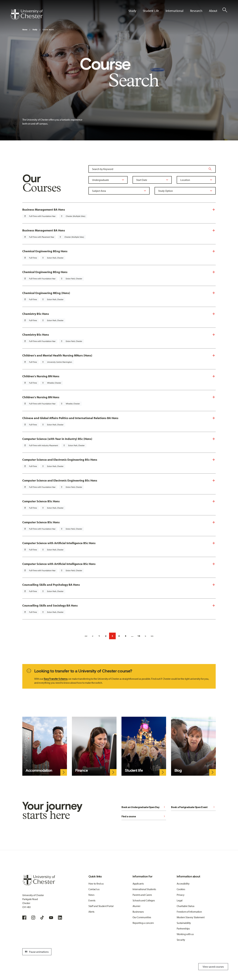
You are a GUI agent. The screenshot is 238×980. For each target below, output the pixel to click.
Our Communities (142, 917)
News (91, 895)
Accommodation (39, 770)
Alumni (136, 906)
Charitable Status (186, 906)
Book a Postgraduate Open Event (193, 807)
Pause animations (36, 952)
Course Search (48, 29)
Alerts (91, 912)
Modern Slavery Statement (191, 917)
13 (139, 636)
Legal (180, 900)
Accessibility (183, 884)
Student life (134, 770)
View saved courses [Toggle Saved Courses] (213, 967)
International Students (144, 889)
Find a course (144, 816)
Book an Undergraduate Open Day (144, 807)
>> (152, 636)
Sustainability (184, 923)
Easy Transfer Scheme (56, 679)
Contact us (94, 889)
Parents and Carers (142, 895)
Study (35, 29)
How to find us (96, 884)
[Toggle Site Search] (225, 10)
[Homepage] (26, 15)
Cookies (181, 889)
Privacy (181, 895)
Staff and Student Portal (101, 906)
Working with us (185, 934)
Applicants (138, 884)
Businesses (138, 912)
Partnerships (183, 928)
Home (25, 29)
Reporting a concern (143, 923)
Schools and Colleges (144, 900)
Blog (178, 770)
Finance (81, 770)
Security (181, 940)
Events (92, 900)
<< (86, 636)
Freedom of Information (189, 912)
